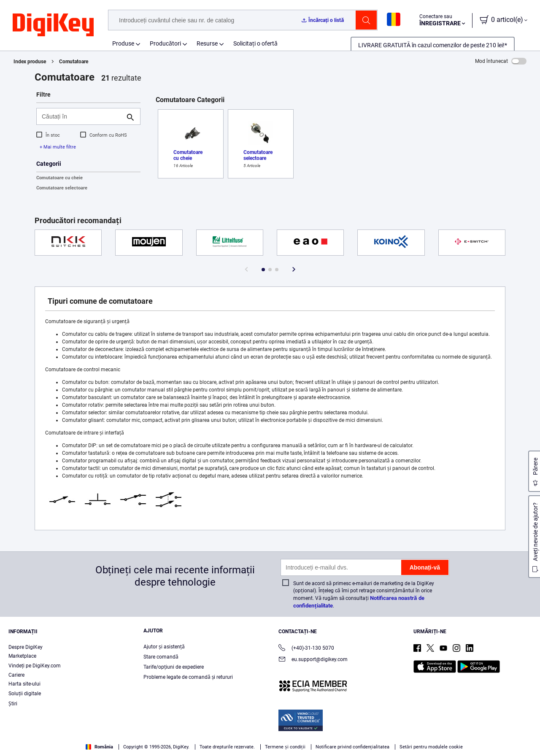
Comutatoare (74, 62)
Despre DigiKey (26, 647)
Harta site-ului (24, 684)
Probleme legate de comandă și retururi (188, 677)
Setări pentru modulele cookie (431, 747)
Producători (165, 43)
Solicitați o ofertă (255, 43)
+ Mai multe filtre (58, 147)
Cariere (16, 675)
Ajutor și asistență (164, 647)
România (99, 747)
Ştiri (13, 704)
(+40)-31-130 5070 (306, 649)
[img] (53, 25)
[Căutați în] (82, 116)
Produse (123, 43)
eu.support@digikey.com (313, 660)
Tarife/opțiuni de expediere (174, 667)
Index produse (30, 62)
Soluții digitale (25, 694)
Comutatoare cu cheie (59, 178)
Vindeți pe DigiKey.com (35, 666)
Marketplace (22, 656)
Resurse (207, 43)
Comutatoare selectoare (62, 188)
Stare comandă (161, 657)
